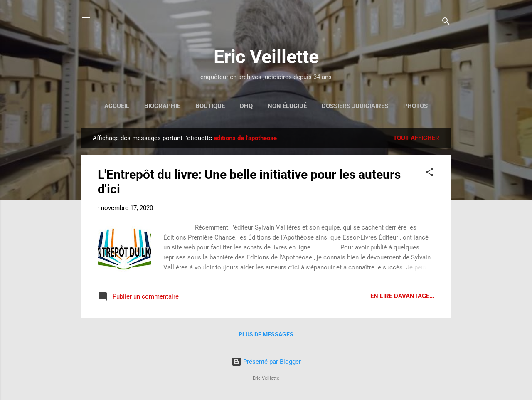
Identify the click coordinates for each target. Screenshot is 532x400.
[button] (429, 174)
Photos (415, 106)
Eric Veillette (266, 57)
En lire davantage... (402, 296)
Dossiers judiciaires (355, 106)
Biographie (162, 106)
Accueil (117, 106)
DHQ (246, 106)
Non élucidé (287, 106)
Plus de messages (266, 334)
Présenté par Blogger (266, 362)
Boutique (210, 106)
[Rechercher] (446, 23)
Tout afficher (416, 138)
